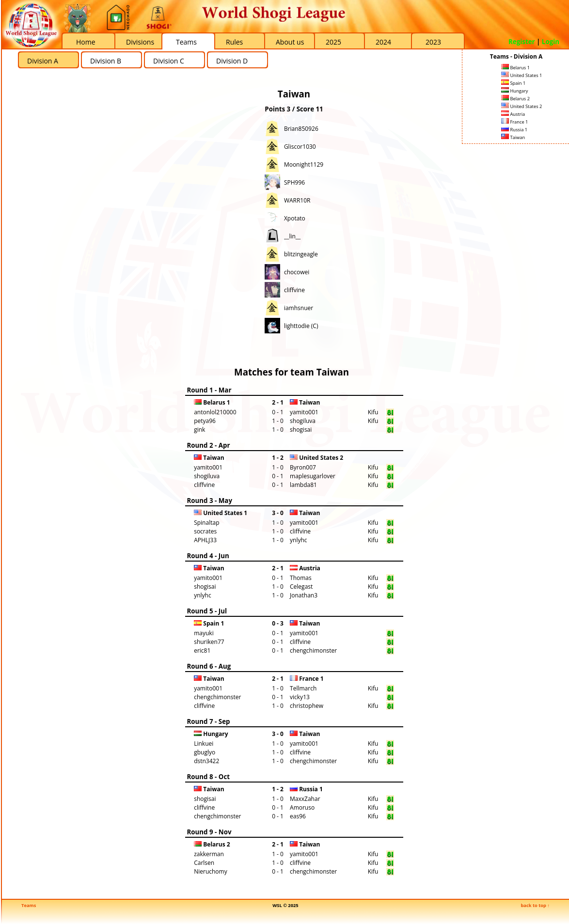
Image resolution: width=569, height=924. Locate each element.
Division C (169, 61)
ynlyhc (299, 540)
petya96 (205, 421)
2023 (433, 42)
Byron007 (303, 467)
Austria (513, 114)
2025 (333, 42)
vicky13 (300, 697)
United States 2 (522, 106)
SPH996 (294, 182)
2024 (383, 42)
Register (522, 42)
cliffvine (294, 290)
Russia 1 (514, 130)
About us (290, 42)
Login (551, 42)
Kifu (373, 412)
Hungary (514, 91)
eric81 (202, 650)
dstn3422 (206, 761)
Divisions (140, 42)
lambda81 (303, 485)
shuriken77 (209, 642)
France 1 (514, 122)
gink (199, 430)
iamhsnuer (299, 308)
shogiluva (303, 421)
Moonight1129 (304, 164)
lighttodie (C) (301, 326)
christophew (307, 706)
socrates (205, 531)
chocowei (297, 272)
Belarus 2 (515, 99)
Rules (234, 42)
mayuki (204, 633)
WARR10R (297, 200)
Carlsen (204, 863)
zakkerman (209, 854)
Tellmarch (303, 688)
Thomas (301, 578)
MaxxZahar (305, 799)
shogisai (301, 430)
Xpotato (295, 218)
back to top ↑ (535, 905)
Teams (186, 42)
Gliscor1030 (300, 147)
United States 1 (522, 75)
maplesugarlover (313, 476)
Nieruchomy (211, 871)
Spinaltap (206, 523)
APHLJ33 (205, 540)
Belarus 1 (515, 68)
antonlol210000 (215, 412)
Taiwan (513, 137)
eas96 (298, 816)
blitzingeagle (301, 254)
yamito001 (304, 412)
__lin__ (292, 236)
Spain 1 (513, 83)
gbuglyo (205, 752)
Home (86, 42)
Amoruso (302, 807)
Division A (43, 61)
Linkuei (204, 744)
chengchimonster (313, 650)
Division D (232, 61)
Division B (106, 61)
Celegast (301, 587)
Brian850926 (301, 129)
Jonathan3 (304, 595)
